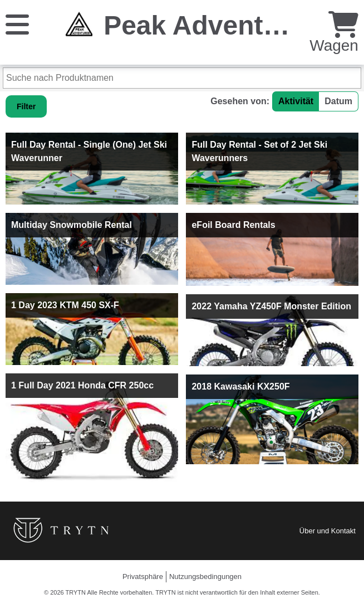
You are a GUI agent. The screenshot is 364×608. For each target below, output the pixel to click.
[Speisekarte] (17, 24)
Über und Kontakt (328, 531)
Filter (26, 106)
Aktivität (296, 101)
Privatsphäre (143, 577)
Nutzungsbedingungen (205, 577)
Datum (338, 101)
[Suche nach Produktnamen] (182, 78)
